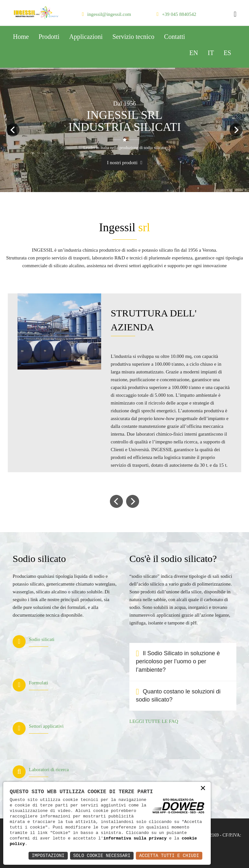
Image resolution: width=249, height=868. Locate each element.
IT (211, 53)
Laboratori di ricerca (49, 770)
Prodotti (49, 37)
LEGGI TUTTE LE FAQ (154, 721)
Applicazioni (86, 37)
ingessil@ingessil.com (109, 14)
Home (21, 37)
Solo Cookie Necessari (102, 856)
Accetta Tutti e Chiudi (169, 856)
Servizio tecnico (133, 37)
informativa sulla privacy (135, 838)
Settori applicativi (46, 726)
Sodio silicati (42, 639)
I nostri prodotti (124, 163)
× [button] (203, 788)
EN (194, 53)
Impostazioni (48, 856)
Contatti (174, 37)
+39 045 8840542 (179, 14)
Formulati (38, 683)
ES (227, 53)
